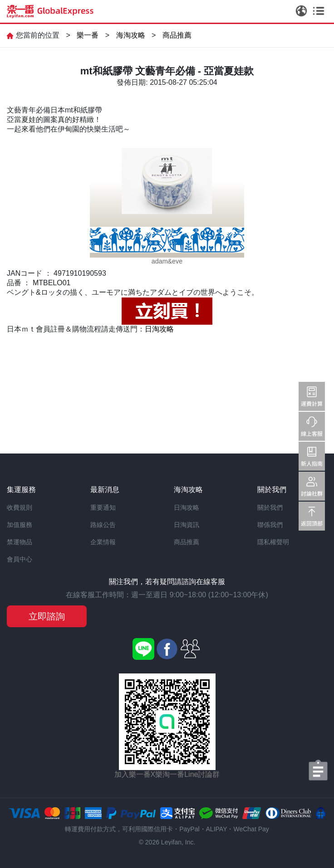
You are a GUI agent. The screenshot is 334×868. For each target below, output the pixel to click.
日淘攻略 (159, 329)
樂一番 (88, 35)
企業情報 (103, 542)
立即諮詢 (47, 616)
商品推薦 (177, 35)
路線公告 (103, 525)
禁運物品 (20, 542)
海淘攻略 (131, 35)
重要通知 (103, 507)
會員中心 (20, 559)
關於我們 (270, 507)
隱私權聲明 (273, 542)
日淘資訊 (187, 525)
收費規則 (20, 507)
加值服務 (20, 525)
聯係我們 (270, 525)
